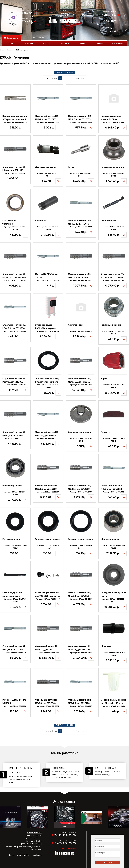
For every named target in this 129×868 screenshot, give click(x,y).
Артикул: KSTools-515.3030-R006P (114, 228)
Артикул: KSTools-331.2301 (15, 173)
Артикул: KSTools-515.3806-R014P (15, 547)
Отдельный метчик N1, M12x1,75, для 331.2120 (80, 648)
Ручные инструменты (15, 63)
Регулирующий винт (111, 325)
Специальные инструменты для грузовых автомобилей (65, 63)
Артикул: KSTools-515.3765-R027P (15, 600)
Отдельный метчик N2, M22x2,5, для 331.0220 (80, 701)
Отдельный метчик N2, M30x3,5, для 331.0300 (14, 327)
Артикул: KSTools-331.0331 (48, 280)
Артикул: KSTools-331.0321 (114, 492)
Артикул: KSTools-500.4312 (81, 331)
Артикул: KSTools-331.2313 (81, 599)
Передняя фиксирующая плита (113, 594)
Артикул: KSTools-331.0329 (15, 653)
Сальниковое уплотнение (9, 222)
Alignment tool (76, 325)
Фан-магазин (110, 63)
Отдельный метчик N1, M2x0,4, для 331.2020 (14, 169)
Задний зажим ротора (79, 432)
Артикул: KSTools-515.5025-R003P (114, 547)
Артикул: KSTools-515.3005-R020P (81, 175)
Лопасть (105, 432)
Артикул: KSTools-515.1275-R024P (114, 440)
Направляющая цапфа (112, 167)
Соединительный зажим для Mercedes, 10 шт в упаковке (113, 702)
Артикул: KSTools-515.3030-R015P (81, 440)
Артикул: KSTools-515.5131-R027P (15, 493)
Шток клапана (108, 221)
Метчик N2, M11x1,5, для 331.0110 (47, 276)
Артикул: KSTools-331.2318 (81, 385)
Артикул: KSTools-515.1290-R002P (15, 228)
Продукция (28, 43)
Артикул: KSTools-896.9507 (114, 122)
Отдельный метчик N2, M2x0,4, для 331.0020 (112, 487)
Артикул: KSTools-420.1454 (114, 706)
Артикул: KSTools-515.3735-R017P (114, 600)
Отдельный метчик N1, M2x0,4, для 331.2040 (80, 276)
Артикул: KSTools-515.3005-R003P (48, 386)
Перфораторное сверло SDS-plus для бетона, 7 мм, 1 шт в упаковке (15, 118)
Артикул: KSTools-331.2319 (48, 653)
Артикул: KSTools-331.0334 (48, 122)
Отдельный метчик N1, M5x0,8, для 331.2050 (14, 380)
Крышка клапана (11, 539)
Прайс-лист (65, 43)
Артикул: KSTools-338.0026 (15, 122)
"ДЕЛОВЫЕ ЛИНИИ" (70, 775)
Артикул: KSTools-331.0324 (81, 122)
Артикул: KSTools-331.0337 (81, 706)
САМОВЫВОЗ (68, 777)
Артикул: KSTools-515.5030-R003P (114, 654)
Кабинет (101, 43)
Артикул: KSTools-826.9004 (48, 331)
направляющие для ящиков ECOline (111, 118)
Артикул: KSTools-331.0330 (15, 706)
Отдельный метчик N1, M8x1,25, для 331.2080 (80, 487)
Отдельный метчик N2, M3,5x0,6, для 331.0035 (80, 118)
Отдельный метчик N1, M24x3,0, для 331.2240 (80, 380)
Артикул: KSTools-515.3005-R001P (114, 333)
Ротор (71, 167)
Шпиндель (40, 221)
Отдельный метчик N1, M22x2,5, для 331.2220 (47, 487)
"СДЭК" (55, 777)
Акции (83, 43)
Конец (86, 78)
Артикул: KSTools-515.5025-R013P (48, 175)
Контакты (46, 43)
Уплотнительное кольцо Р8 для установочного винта (48, 380)
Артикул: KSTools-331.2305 (81, 280)
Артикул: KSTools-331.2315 (15, 438)
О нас (9, 43)
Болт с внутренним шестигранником (12, 594)
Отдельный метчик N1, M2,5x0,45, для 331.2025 (14, 276)
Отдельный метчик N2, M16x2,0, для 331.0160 (47, 118)
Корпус (105, 378)
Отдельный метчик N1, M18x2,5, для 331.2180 (14, 434)
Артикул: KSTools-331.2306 (15, 385)
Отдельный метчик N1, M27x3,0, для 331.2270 (47, 648)
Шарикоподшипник (12, 486)
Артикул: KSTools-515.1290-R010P (114, 175)
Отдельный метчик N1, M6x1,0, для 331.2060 (47, 701)
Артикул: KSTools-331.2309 (81, 492)
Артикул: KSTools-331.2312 (81, 653)
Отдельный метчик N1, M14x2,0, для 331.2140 (80, 594)
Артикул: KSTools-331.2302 (15, 280)
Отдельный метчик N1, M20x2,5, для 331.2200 (112, 276)
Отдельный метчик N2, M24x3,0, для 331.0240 (47, 434)
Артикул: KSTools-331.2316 (114, 280)
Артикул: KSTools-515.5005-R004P (48, 547)
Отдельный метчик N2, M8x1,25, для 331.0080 (14, 648)
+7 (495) (23, 14)
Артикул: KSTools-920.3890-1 (48, 599)
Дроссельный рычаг (46, 167)
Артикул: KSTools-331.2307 (48, 706)
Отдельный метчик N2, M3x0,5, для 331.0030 (80, 222)
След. (78, 78)
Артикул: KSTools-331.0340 (15, 331)
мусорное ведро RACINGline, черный (45, 327)
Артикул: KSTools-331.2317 (48, 492)
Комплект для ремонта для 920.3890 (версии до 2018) (48, 595)
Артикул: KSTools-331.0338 (48, 438)
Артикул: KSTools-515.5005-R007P (81, 547)
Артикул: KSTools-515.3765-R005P (114, 386)
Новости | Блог (120, 43)
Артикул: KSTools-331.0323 (81, 227)
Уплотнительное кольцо (48, 539)
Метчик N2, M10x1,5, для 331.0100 (14, 701)
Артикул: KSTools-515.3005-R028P (48, 228)
